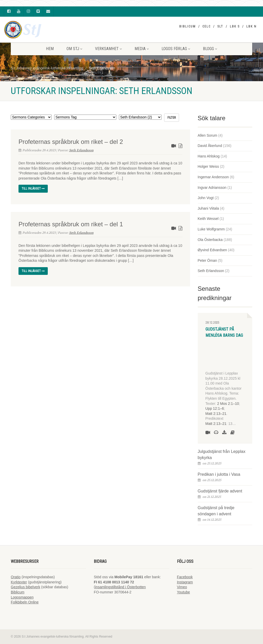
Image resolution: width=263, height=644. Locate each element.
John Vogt (206, 198)
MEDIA (142, 49)
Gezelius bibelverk (25, 587)
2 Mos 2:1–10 (228, 404)
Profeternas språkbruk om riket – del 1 (71, 224)
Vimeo (182, 587)
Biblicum (187, 26)
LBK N (251, 26)
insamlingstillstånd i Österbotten (120, 587)
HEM (50, 49)
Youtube (184, 592)
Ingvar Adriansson (212, 188)
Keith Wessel (208, 219)
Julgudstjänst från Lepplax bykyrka (222, 455)
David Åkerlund (210, 146)
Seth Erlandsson (81, 150)
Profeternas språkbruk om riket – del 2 (71, 142)
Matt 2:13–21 (216, 414)
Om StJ (74, 49)
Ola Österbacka (210, 240)
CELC (206, 26)
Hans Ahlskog (209, 156)
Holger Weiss (208, 166)
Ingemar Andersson (213, 177)
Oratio (16, 577)
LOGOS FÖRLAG (176, 49)
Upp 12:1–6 (215, 408)
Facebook (185, 577)
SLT (220, 26)
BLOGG (210, 49)
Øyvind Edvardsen (212, 250)
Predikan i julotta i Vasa (219, 474)
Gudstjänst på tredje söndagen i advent (216, 511)
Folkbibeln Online (25, 602)
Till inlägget (33, 189)
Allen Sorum (208, 135)
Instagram (185, 582)
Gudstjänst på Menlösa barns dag (224, 332)
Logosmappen (22, 597)
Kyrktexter (19, 582)
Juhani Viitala (208, 208)
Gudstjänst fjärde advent (220, 491)
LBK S (235, 26)
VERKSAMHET (108, 49)
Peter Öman (207, 260)
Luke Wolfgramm (211, 229)
